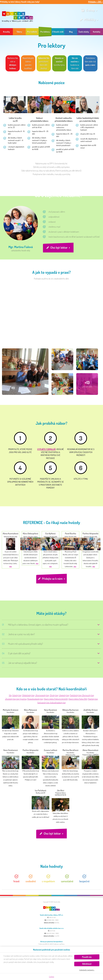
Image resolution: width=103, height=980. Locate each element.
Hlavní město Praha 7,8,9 (78, 699)
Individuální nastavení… (87, 970)
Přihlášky (90, 20)
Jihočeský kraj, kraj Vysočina (16, 699)
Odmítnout (87, 964)
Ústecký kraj (17, 696)
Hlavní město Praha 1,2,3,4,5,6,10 (56, 699)
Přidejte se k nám (52, 579)
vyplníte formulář (46, 449)
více (11, 567)
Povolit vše (87, 957)
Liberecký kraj (64, 696)
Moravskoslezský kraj (35, 699)
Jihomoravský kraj (42, 696)
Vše (10, 696)
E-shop (90, 10)
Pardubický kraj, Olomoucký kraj (82, 696)
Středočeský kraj (28, 696)
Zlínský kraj (54, 696)
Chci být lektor (59, 248)
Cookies (52, 977)
